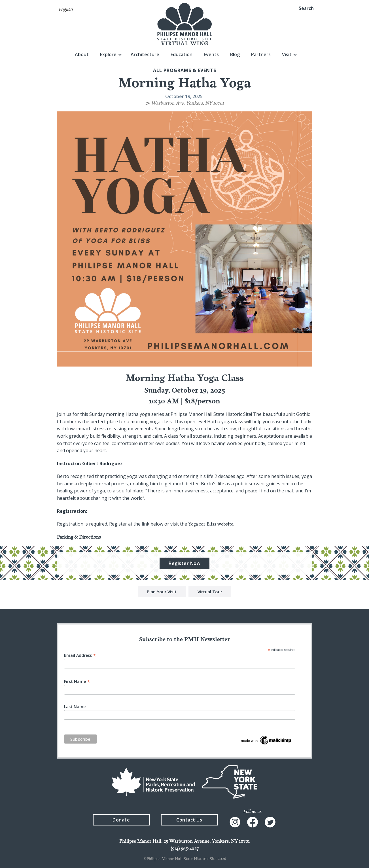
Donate (121, 820)
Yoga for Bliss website (211, 525)
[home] (184, 24)
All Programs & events (185, 70)
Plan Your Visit (162, 592)
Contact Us (189, 820)
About (82, 54)
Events (211, 54)
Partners (261, 54)
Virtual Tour (210, 592)
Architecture (145, 54)
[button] (66, 10)
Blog (235, 54)
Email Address (80, 655)
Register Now (184, 564)
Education (182, 54)
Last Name (75, 707)
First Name (77, 681)
